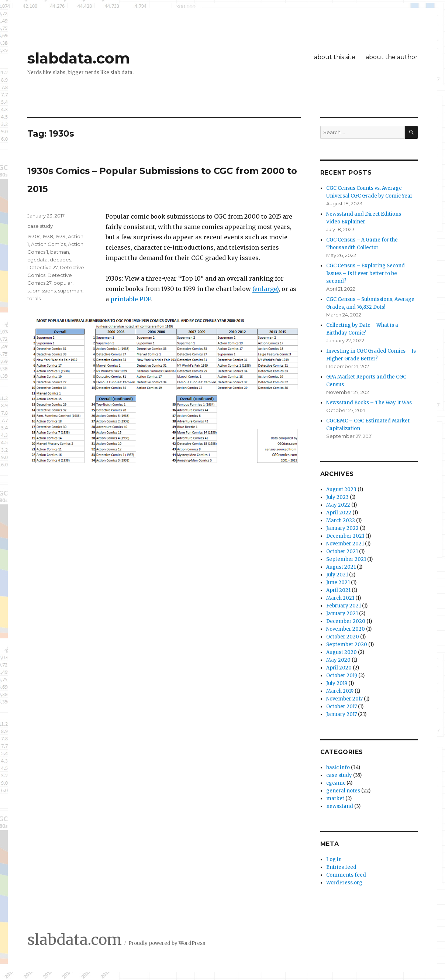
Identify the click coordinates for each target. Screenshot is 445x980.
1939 (61, 236)
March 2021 (340, 598)
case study (40, 226)
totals (34, 298)
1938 (48, 236)
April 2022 (339, 513)
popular (63, 283)
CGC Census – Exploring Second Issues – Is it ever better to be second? (365, 273)
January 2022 (342, 528)
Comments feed (346, 875)
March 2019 (340, 691)
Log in (334, 859)
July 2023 (337, 497)
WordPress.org (344, 883)
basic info (338, 767)
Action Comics (48, 244)
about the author (392, 57)
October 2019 (342, 676)
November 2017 (344, 699)
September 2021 (346, 559)
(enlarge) (265, 289)
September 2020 (347, 645)
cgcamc (336, 783)
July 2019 (337, 683)
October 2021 (342, 551)
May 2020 (338, 660)
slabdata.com (79, 58)
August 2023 (341, 489)
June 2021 (338, 582)
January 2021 (342, 614)
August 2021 (341, 567)
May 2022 (338, 505)
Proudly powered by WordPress (167, 943)
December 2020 (346, 621)
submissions (42, 291)
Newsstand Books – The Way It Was (369, 403)
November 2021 (345, 544)
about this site (335, 57)
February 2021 (344, 606)
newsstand (340, 806)
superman (70, 291)
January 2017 (341, 714)
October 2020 (343, 637)
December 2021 (345, 536)
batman (60, 252)
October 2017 (341, 707)
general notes (343, 791)
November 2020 (346, 629)
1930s (34, 236)
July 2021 (337, 575)
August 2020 (341, 652)
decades (61, 260)
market (335, 799)
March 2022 (341, 520)
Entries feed (341, 867)
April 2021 (338, 590)
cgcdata (37, 260)
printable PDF (130, 299)
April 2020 (339, 668)
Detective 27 (42, 267)
